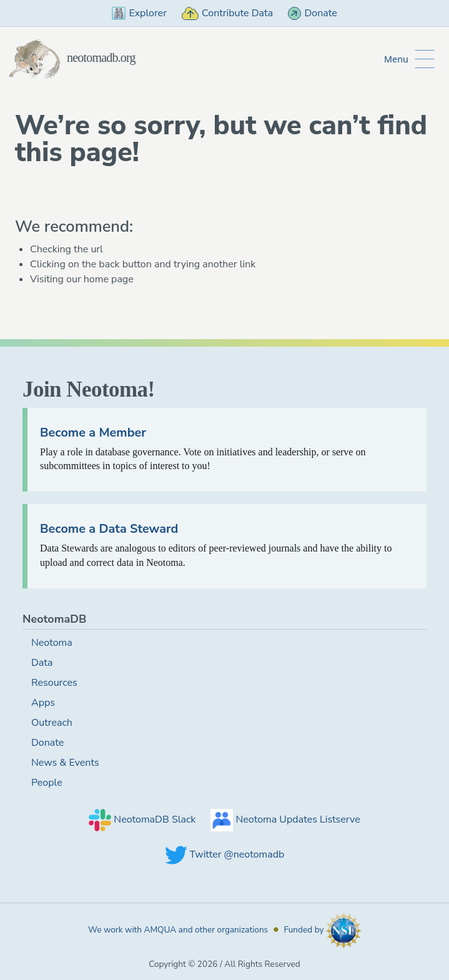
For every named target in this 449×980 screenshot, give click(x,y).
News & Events (65, 763)
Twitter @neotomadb (225, 854)
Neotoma (52, 643)
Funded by (322, 930)
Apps (43, 703)
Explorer (139, 13)
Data (42, 663)
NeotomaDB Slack (142, 819)
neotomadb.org (72, 57)
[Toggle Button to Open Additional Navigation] (409, 59)
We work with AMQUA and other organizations (178, 930)
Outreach (52, 723)
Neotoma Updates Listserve (285, 819)
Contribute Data (227, 13)
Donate (313, 13)
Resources (54, 683)
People (47, 783)
